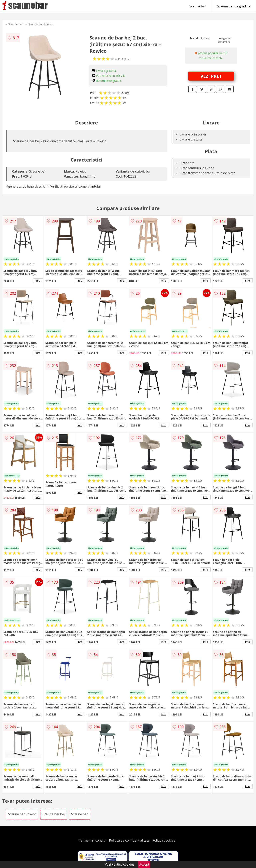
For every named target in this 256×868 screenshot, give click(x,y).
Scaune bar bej (54, 814)
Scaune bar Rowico (41, 24)
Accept (144, 864)
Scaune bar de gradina (234, 6)
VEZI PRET (211, 76)
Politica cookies (164, 840)
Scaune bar (198, 6)
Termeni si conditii (93, 840)
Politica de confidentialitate (129, 840)
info (38, 281)
